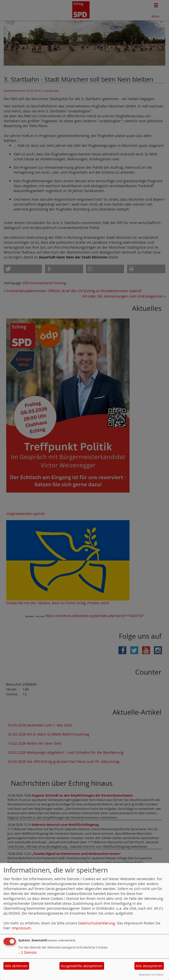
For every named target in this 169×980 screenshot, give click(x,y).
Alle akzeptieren (149, 966)
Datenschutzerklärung (97, 923)
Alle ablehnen (16, 966)
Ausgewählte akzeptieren (82, 966)
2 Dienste (27, 952)
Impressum (21, 928)
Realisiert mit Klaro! (151, 974)
